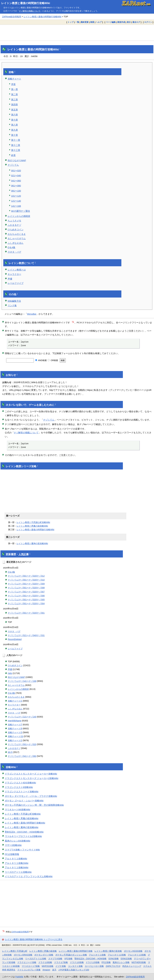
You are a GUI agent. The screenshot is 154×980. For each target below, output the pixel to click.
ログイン (148, 22)
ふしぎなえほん (16, 243)
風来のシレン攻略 (121, 962)
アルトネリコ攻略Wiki (16, 859)
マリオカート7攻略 (31, 966)
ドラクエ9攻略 (93, 962)
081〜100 (16, 191)
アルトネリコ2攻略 (117, 955)
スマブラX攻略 (55, 959)
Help (10, 673)
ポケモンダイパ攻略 (44, 955)
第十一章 (16, 140)
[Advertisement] (77, 33)
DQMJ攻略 (113, 959)
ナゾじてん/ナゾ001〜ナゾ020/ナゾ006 (26, 596)
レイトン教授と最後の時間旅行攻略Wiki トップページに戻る (34, 939)
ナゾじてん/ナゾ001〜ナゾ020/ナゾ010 (26, 580)
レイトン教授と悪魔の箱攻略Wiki (32, 526)
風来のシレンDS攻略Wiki (18, 841)
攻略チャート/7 (15, 725)
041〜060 (16, 181)
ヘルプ (99, 22)
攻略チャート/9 (15, 729)
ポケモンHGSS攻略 (133, 951)
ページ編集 (111, 22)
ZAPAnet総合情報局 (12, 17)
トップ (71, 22)
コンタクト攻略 (75, 966)
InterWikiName (15, 721)
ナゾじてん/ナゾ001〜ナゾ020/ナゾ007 (26, 592)
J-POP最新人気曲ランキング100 (74, 970)
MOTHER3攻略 (139, 962)
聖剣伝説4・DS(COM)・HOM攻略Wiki (24, 832)
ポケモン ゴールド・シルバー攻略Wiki (24, 801)
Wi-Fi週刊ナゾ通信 (21, 211)
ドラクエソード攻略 (27, 962)
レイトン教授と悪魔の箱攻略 (43, 951)
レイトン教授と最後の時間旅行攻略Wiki (26, 3)
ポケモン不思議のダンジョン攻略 (71, 955)
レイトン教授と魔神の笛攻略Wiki (32, 543)
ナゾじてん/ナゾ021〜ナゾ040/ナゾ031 (26, 635)
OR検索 (53, 360)
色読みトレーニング (132, 966)
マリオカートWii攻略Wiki (18, 809)
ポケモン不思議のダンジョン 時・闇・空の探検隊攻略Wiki (34, 805)
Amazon (46, 970)
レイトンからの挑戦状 (19, 216)
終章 (13, 155)
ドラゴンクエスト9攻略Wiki (19, 787)
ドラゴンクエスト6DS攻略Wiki (20, 783)
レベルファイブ (16, 283)
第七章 (15, 120)
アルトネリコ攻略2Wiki (17, 863)
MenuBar (32, 314)
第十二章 (16, 145)
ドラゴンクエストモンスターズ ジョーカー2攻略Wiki (32, 778)
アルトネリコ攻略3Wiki (17, 867)
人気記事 (24, 554)
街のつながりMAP (17, 160)
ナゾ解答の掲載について (30, 11)
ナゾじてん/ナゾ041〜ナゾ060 (22, 756)
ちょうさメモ (14, 221)
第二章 (15, 94)
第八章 (15, 125)
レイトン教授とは (17, 270)
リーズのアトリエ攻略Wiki (18, 872)
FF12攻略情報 (12, 854)
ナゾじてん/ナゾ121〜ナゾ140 (22, 717)
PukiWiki (19, 977)
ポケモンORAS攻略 (23, 955)
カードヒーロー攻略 (94, 966)
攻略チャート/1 (15, 701)
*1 (73, 322)
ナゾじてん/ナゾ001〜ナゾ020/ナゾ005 (26, 600)
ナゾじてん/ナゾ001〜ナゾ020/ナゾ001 (26, 613)
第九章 (15, 130)
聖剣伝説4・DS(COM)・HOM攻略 (90, 959)
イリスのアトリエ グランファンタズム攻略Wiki (29, 876)
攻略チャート (14, 79)
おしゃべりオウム (17, 238)
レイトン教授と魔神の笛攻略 (108, 951)
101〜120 (16, 196)
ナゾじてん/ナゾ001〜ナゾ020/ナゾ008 (26, 588)
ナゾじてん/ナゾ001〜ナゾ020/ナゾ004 (26, 604)
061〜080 (16, 186)
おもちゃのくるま (17, 234)
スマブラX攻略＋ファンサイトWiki (22, 850)
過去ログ (136, 22)
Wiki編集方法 (14, 301)
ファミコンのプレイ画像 (29, 970)
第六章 (15, 115)
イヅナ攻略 (61, 966)
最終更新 (85, 22)
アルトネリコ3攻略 (137, 955)
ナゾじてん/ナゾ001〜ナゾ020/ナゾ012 (26, 576)
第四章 (15, 105)
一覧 (77, 22)
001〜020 (16, 171)
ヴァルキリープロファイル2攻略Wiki (23, 836)
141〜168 (16, 206)
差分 (129, 22)
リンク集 (12, 305)
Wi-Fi (10, 752)
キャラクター (14, 274)
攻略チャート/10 (16, 736)
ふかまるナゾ (14, 225)
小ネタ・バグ (14, 252)
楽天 (54, 970)
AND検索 (41, 360)
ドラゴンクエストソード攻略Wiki (22, 792)
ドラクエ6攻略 (45, 962)
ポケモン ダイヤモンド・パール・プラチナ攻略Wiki (31, 796)
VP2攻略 (68, 959)
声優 (10, 279)
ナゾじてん (13, 165)
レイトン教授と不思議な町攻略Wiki (33, 522)
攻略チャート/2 (15, 740)
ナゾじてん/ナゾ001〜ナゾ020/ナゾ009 (26, 584)
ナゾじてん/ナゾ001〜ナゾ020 (22, 744)
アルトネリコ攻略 (97, 955)
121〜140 (16, 201)
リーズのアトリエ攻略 (36, 959)
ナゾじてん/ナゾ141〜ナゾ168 (22, 681)
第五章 (15, 110)
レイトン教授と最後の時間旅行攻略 (76, 951)
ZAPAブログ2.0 (113, 966)
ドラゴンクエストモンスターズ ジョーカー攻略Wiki (31, 774)
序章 (13, 84)
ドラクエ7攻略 (61, 962)
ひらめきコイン (16, 230)
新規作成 (121, 22)
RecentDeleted (15, 639)
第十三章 (16, 150)
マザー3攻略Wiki (13, 845)
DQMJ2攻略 (126, 959)
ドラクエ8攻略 (77, 962)
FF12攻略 (106, 962)
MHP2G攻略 (48, 966)
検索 (92, 22)
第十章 (15, 135)
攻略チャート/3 (15, 732)
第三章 (15, 100)
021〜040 (16, 175)
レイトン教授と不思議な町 (15, 951)
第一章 (15, 89)
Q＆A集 (12, 247)
